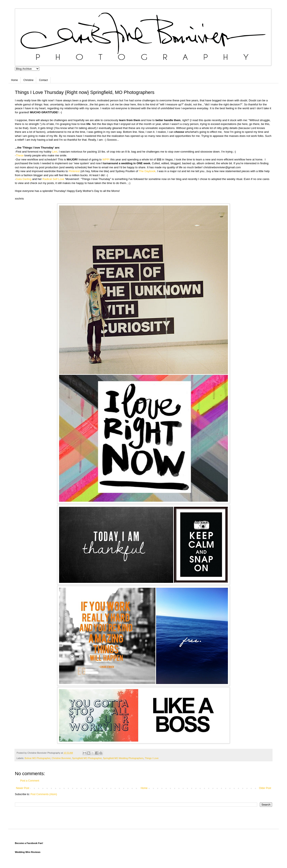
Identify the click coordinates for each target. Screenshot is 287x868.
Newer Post (23, 788)
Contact (43, 80)
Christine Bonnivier (61, 758)
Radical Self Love (53, 179)
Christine (28, 80)
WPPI (106, 159)
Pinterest (74, 171)
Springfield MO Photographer (87, 758)
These (20, 155)
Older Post (265, 788)
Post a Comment (30, 781)
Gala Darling (23, 179)
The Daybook (147, 171)
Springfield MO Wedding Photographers (123, 758)
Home (14, 80)
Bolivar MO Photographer (38, 758)
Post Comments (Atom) (44, 794)
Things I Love (152, 758)
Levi (54, 152)
